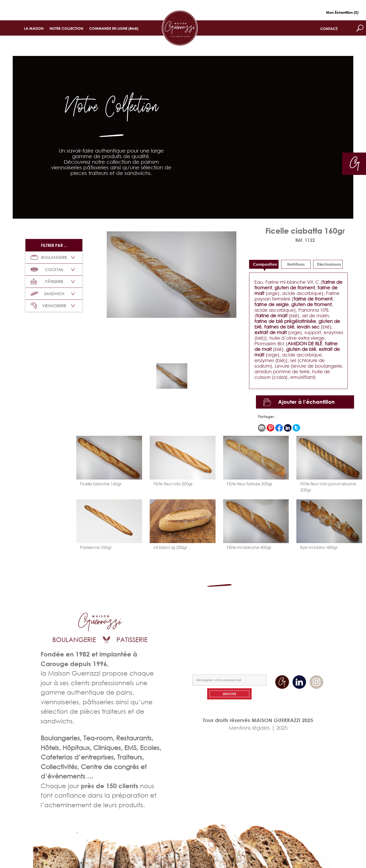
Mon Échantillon (342, 12)
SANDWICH (47, 294)
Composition (265, 264)
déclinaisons (329, 264)
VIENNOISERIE (48, 306)
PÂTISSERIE (47, 282)
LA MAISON (34, 28)
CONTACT (329, 29)
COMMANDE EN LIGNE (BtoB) (114, 28)
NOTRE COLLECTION (66, 28)
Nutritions (296, 264)
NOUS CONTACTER (308, 635)
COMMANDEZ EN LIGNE (269, 635)
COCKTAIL (47, 270)
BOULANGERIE (49, 257)
